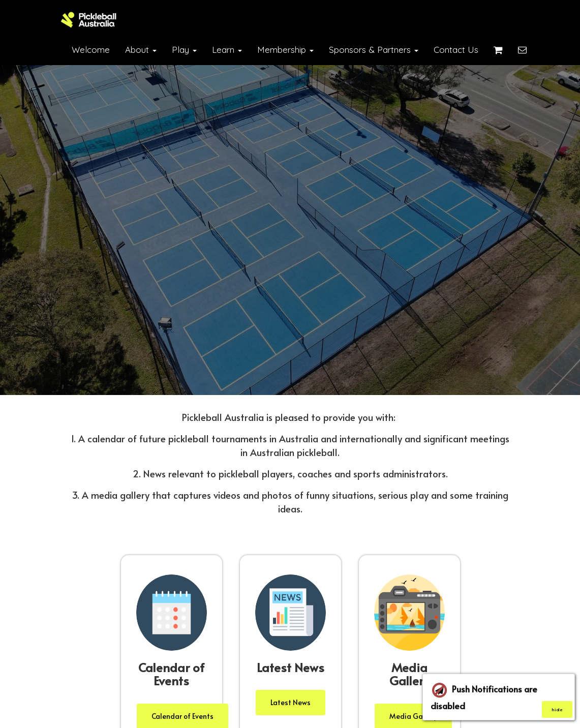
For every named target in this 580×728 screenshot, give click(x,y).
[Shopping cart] (498, 50)
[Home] (89, 20)
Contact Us (456, 50)
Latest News (291, 702)
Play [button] (184, 50)
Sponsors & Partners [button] (374, 50)
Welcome (91, 50)
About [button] (141, 50)
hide (557, 709)
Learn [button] (227, 50)
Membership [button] (285, 50)
